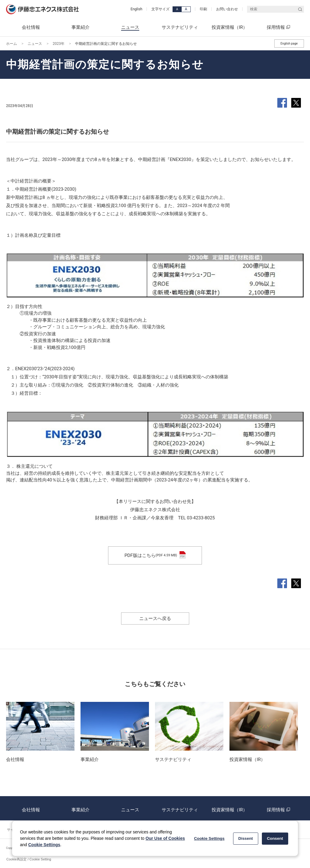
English (136, 9)
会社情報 (31, 808)
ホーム (12, 44)
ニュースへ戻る (155, 618)
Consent (275, 838)
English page (289, 44)
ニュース (35, 44)
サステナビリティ (180, 808)
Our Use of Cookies (165, 838)
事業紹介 (81, 808)
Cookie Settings (44, 845)
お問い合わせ (227, 9)
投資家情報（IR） (229, 808)
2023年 (59, 44)
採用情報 (279, 808)
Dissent (246, 838)
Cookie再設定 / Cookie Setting (29, 859)
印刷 (203, 9)
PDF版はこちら (155, 555)
